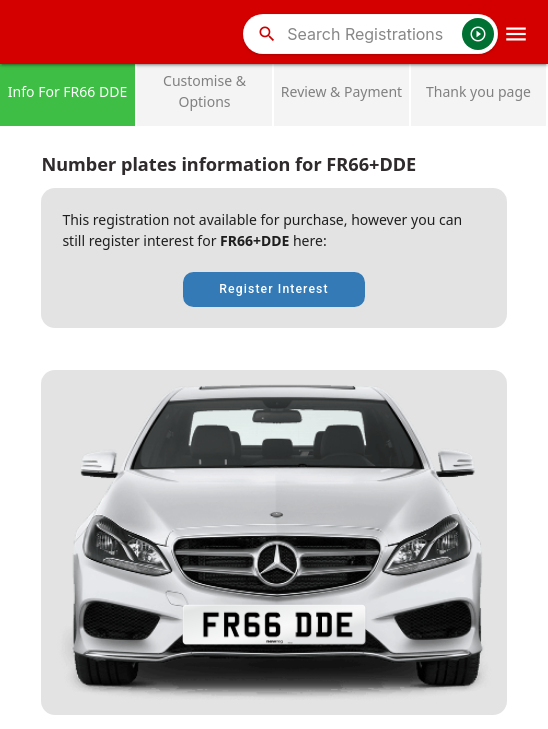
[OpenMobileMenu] (516, 34)
